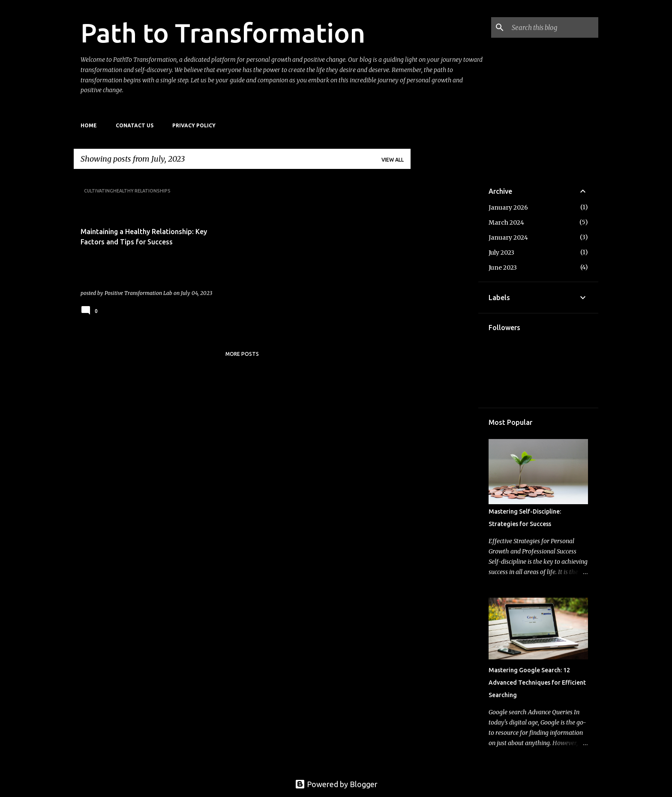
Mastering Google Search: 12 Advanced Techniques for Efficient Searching (537, 683)
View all (393, 160)
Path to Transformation (223, 33)
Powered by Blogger (336, 784)
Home (89, 125)
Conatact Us (135, 125)
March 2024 (506, 223)
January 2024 (508, 238)
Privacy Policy (194, 125)
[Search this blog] (553, 27)
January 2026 (508, 208)
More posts (242, 354)
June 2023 (503, 268)
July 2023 (501, 253)
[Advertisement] (444, 304)
